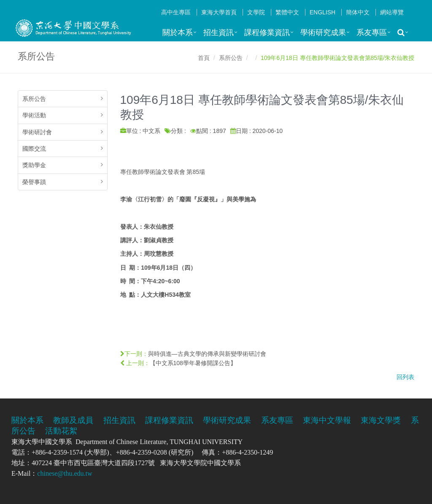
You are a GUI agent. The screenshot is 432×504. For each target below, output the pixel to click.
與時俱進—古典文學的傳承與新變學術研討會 (207, 354)
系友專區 (372, 33)
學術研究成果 (323, 33)
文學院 (256, 12)
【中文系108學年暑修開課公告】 (193, 363)
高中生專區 (176, 12)
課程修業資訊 (267, 33)
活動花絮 (61, 431)
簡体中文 (358, 12)
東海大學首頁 (219, 12)
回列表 (405, 377)
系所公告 (231, 58)
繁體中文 (287, 12)
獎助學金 (34, 165)
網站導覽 (392, 12)
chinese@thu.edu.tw (65, 473)
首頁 (204, 58)
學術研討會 (37, 132)
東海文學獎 (381, 420)
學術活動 (34, 115)
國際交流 (34, 149)
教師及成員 (73, 420)
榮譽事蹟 (34, 182)
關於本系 (178, 33)
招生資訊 (219, 33)
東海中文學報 (327, 420)
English (323, 12)
